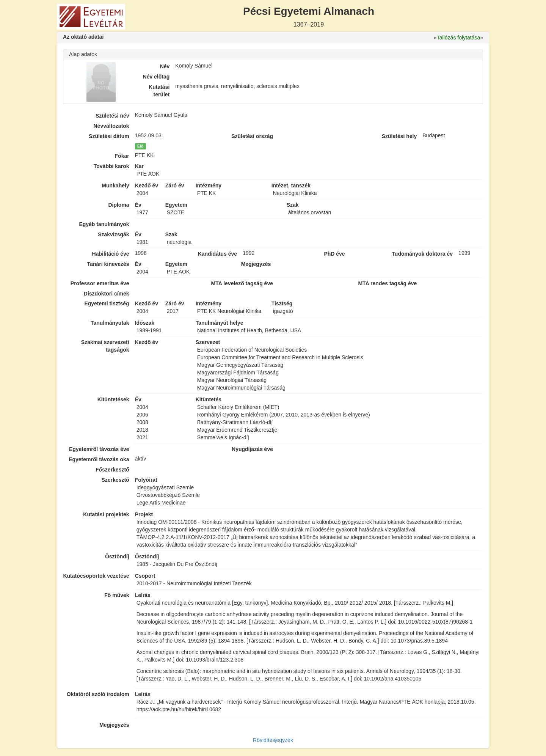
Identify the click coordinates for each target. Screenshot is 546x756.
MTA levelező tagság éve (242, 283)
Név (165, 66)
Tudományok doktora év (422, 254)
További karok (111, 166)
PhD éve (334, 254)
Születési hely (399, 136)
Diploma (118, 205)
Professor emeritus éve (100, 283)
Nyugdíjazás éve (252, 449)
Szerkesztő (115, 480)
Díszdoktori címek (107, 294)
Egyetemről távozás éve (99, 449)
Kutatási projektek (106, 514)
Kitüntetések (113, 399)
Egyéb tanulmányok (104, 224)
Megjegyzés (114, 725)
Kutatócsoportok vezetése (96, 576)
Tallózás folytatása (458, 38)
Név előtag (156, 77)
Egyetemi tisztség (107, 303)
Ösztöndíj (117, 556)
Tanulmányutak (110, 323)
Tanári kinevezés (108, 264)
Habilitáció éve (111, 254)
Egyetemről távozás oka (99, 459)
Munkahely (115, 185)
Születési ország (252, 136)
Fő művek (117, 595)
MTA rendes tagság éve (387, 283)
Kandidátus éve (217, 254)
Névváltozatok (111, 126)
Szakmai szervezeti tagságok (105, 346)
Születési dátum (109, 136)
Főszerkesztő (112, 470)
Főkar (122, 156)
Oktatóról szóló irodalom (98, 694)
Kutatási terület (159, 91)
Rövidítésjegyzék (273, 740)
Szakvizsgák (114, 234)
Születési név (112, 116)
